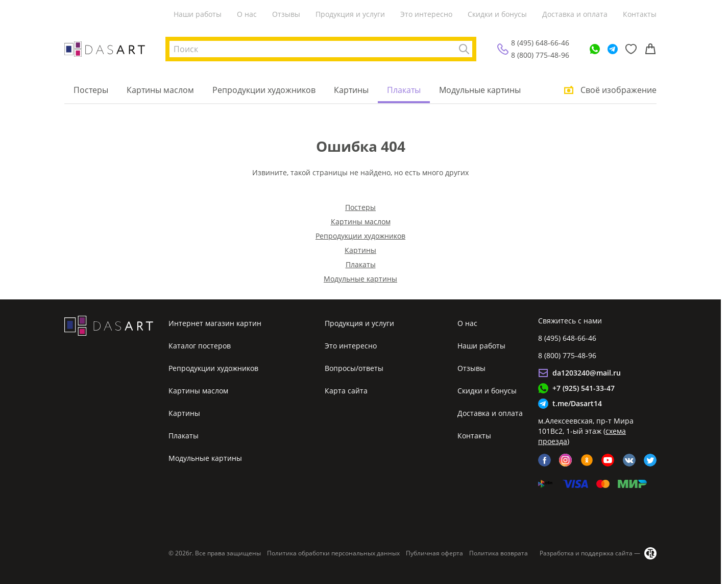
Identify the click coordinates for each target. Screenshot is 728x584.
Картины (351, 90)
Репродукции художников (264, 90)
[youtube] (608, 460)
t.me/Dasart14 (577, 403)
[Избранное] (631, 49)
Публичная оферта (434, 553)
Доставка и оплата (575, 14)
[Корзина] (650, 49)
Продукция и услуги (350, 14)
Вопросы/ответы (354, 368)
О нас (247, 14)
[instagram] (565, 460)
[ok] (587, 460)
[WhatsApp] (595, 49)
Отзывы (286, 14)
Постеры (91, 90)
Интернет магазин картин (215, 323)
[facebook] (544, 460)
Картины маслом (160, 90)
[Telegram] (613, 49)
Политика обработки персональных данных (333, 553)
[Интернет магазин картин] (105, 49)
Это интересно (426, 14)
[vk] (629, 460)
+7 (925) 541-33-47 (584, 388)
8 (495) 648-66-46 (540, 43)
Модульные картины (480, 90)
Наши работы (198, 14)
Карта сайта (346, 391)
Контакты (640, 14)
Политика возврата (499, 553)
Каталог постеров (200, 346)
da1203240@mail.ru (587, 373)
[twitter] (650, 460)
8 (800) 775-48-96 (540, 55)
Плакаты (404, 90)
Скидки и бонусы (497, 14)
